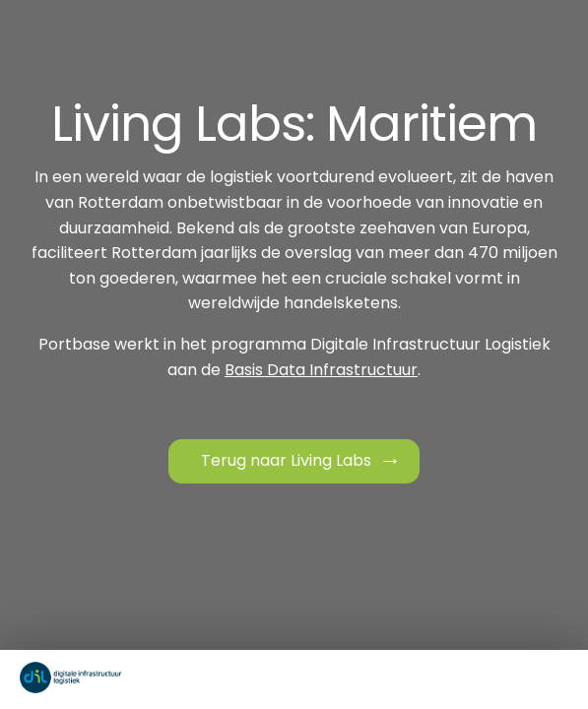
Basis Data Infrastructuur (321, 370)
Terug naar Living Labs (286, 460)
